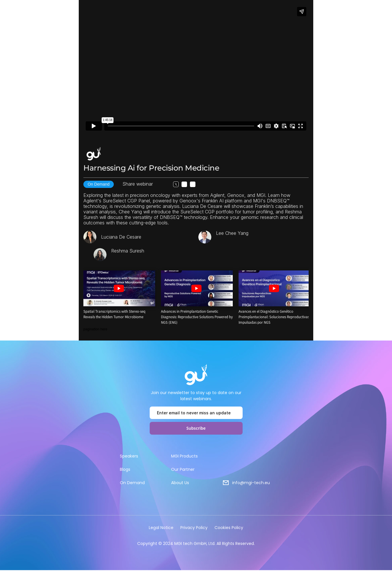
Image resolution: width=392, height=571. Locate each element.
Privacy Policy (194, 528)
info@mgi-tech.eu (251, 483)
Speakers (129, 456)
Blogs (125, 469)
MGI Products (184, 456)
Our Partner (183, 469)
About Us (180, 483)
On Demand (132, 483)
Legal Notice (161, 528)
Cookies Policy (229, 528)
